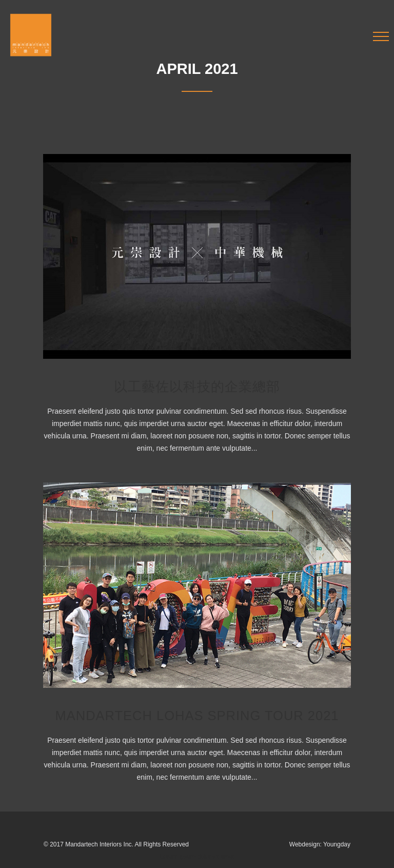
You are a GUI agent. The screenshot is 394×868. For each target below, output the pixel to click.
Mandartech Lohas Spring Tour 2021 (197, 716)
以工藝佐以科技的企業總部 (197, 387)
